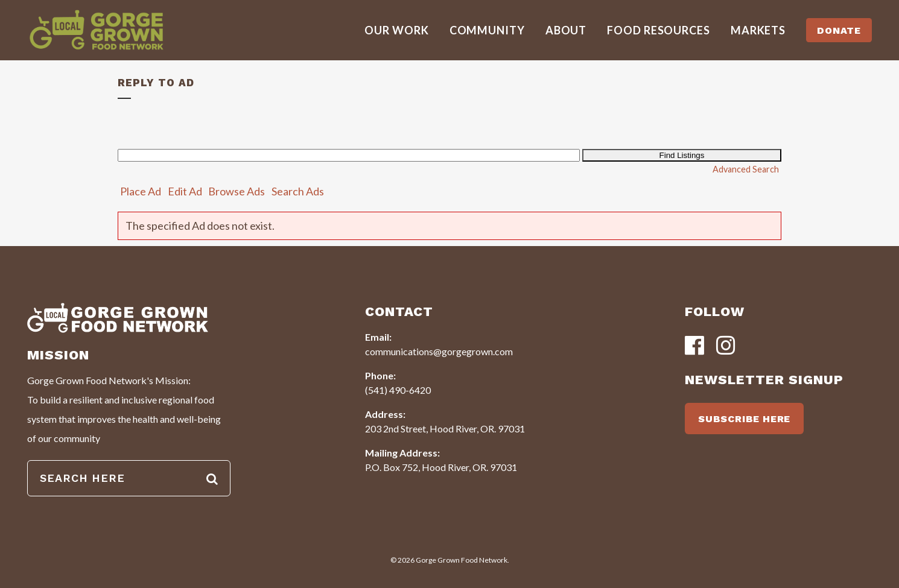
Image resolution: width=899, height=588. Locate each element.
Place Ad (141, 191)
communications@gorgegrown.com (439, 351)
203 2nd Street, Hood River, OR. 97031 (445, 428)
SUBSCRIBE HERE (744, 419)
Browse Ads (237, 191)
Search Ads (298, 191)
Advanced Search (746, 169)
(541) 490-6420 (398, 390)
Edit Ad (185, 191)
